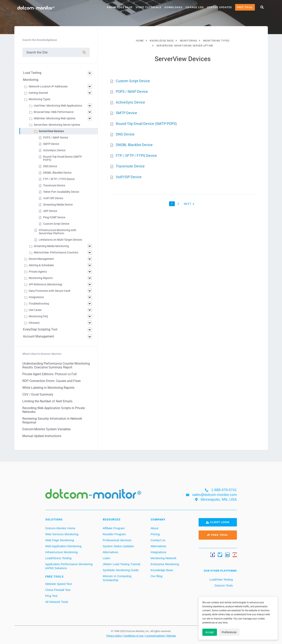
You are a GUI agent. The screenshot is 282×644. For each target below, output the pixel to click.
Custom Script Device (133, 81)
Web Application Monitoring (63, 546)
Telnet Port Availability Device (61, 192)
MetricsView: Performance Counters (56, 252)
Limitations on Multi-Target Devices (60, 240)
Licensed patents (155, 636)
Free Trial (245, 7)
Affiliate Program (114, 528)
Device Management (41, 259)
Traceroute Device (130, 166)
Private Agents (38, 272)
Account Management (39, 336)
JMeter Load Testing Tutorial (122, 564)
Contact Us (158, 540)
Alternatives (111, 552)
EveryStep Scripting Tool (40, 329)
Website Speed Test (59, 584)
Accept (210, 632)
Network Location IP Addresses (48, 86)
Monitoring (31, 80)
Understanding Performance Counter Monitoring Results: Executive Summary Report (56, 365)
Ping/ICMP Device (54, 217)
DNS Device (125, 134)
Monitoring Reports (41, 278)
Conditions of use (134, 636)
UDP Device (50, 211)
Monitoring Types (40, 99)
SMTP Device (126, 113)
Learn (107, 558)
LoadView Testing (221, 579)
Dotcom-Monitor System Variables (47, 429)
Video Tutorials (148, 7)
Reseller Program (114, 534)
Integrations (36, 297)
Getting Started (38, 93)
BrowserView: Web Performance (54, 112)
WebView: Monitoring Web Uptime (54, 118)
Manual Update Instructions (42, 436)
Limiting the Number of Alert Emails (47, 401)
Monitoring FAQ (38, 316)
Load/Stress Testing (58, 558)
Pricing (155, 534)
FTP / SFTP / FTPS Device (136, 156)
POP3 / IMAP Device (132, 92)
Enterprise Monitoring (165, 564)
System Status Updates (118, 546)
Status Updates (220, 7)
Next (188, 203)
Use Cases (35, 310)
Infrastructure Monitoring (62, 552)
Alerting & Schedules (41, 265)
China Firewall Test (58, 590)
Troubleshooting (39, 304)
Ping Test (51, 596)
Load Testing (32, 73)
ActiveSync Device (130, 102)
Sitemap (171, 636)
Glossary (34, 323)
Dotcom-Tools (223, 585)
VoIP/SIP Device (129, 177)
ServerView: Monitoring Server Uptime (57, 125)
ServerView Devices (51, 131)
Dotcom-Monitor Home (60, 528)
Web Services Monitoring (62, 534)
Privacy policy (114, 636)
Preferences (229, 632)
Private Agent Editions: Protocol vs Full (49, 374)
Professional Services (117, 540)
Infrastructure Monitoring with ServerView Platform (57, 232)
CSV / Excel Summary (38, 394)
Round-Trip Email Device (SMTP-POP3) (146, 124)
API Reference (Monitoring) (46, 284)
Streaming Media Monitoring (51, 246)
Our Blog (157, 576)
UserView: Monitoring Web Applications (58, 106)
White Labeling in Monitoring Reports (48, 388)
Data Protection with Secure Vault (50, 291)
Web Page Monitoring (60, 540)
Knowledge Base (120, 7)
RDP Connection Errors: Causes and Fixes (51, 381)
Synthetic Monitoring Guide (121, 570)
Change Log (195, 7)
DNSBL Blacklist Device (134, 145)
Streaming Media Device (58, 205)
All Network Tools (57, 602)
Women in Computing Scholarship (117, 578)
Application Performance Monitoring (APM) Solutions (69, 566)
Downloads (173, 7)
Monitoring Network (164, 558)
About (155, 528)
